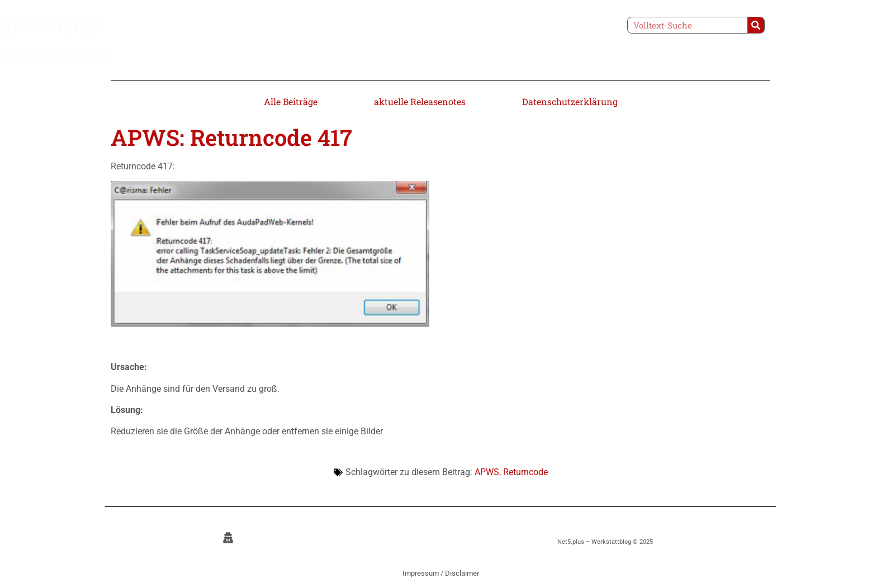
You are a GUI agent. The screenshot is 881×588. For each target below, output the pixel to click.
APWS (487, 472)
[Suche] (756, 25)
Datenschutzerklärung (570, 101)
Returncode (525, 472)
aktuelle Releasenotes (420, 101)
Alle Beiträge (291, 101)
